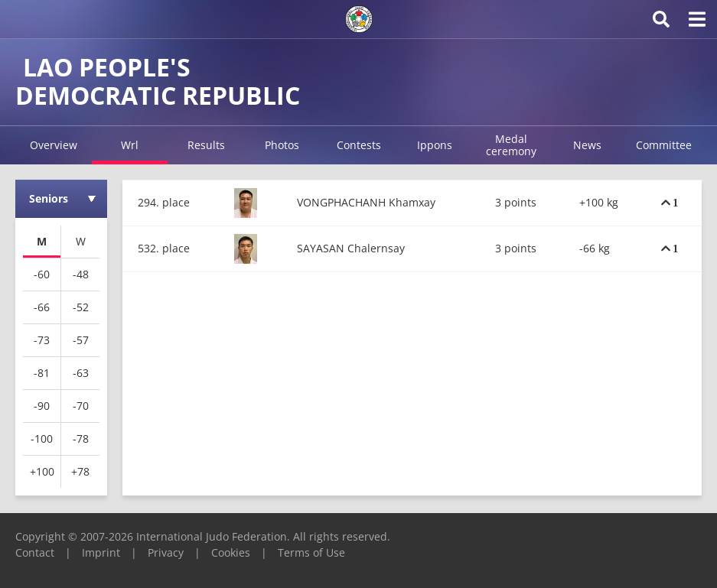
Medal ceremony (511, 145)
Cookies (231, 552)
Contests (359, 145)
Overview (54, 145)
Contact (35, 552)
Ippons (435, 145)
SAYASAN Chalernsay (351, 248)
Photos (282, 145)
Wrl (130, 145)
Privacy (166, 552)
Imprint (101, 552)
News (587, 145)
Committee (664, 145)
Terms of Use (311, 552)
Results (206, 145)
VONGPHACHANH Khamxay (366, 202)
